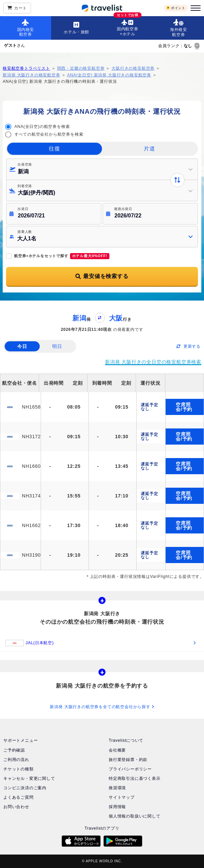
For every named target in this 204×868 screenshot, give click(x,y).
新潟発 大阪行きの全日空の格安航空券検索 (153, 362)
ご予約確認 (14, 750)
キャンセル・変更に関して (29, 778)
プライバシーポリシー (130, 769)
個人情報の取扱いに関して (135, 816)
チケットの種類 (19, 769)
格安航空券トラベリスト (26, 68)
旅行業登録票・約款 (128, 760)
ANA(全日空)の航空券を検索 (42, 127)
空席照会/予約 (184, 407)
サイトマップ (122, 797)
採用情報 (117, 807)
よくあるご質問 (19, 797)
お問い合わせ (16, 807)
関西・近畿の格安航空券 (81, 68)
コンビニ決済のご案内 (25, 788)
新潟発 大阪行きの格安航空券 (31, 75)
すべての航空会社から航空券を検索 (49, 134)
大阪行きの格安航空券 (133, 68)
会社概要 (117, 750)
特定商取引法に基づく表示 (135, 778)
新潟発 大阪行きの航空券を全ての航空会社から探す (102, 707)
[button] (102, 237)
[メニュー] (195, 8)
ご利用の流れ (16, 760)
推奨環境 (117, 788)
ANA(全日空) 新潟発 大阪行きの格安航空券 (109, 75)
